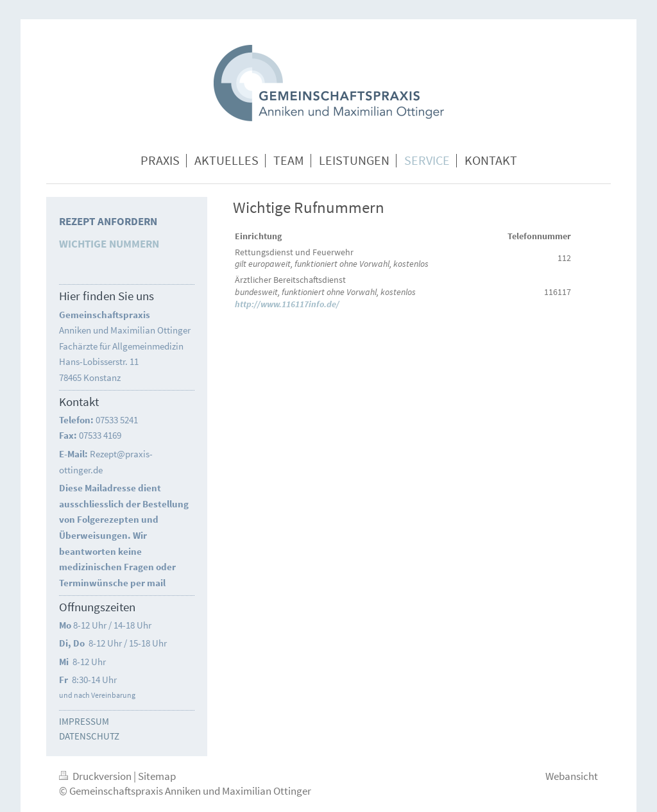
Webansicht (572, 776)
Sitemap (157, 776)
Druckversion (96, 776)
